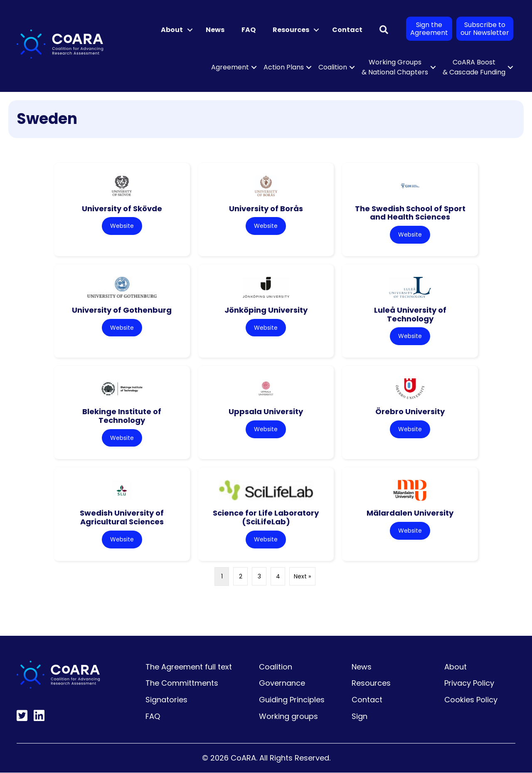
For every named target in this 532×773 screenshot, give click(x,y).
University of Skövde (122, 209)
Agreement (230, 67)
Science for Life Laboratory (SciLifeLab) (266, 518)
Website (122, 226)
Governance (282, 683)
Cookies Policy (471, 700)
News (215, 30)
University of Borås (266, 209)
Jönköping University (266, 310)
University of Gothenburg (122, 310)
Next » (302, 577)
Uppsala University (266, 412)
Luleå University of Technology (410, 314)
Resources (291, 30)
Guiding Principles (292, 700)
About (172, 30)
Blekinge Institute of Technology (122, 416)
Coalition (333, 67)
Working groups (288, 717)
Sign (360, 717)
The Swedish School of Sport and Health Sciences (410, 213)
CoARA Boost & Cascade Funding (474, 67)
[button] (190, 30)
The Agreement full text (189, 667)
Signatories (166, 700)
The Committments (182, 683)
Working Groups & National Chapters (395, 67)
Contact (347, 30)
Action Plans (284, 67)
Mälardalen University (410, 513)
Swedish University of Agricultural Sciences (122, 518)
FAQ (249, 30)
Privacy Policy (469, 683)
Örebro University (410, 412)
